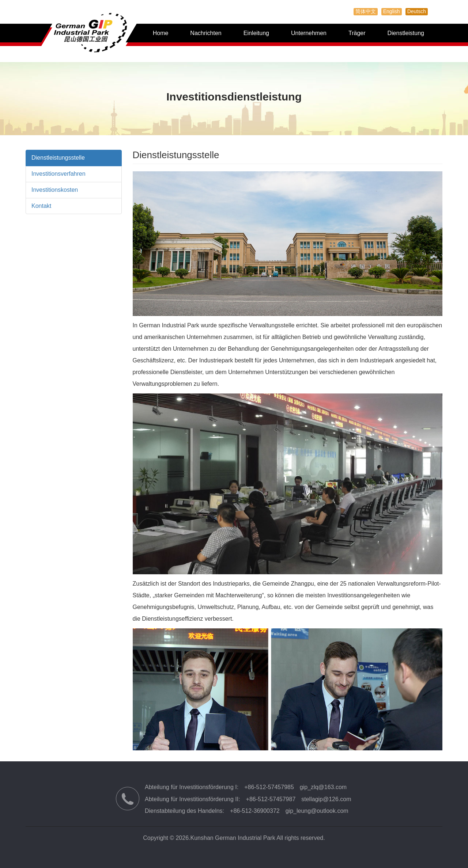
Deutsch (417, 11)
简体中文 (366, 11)
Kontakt (41, 206)
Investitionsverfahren (58, 174)
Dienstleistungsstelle (58, 158)
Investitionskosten (55, 190)
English (392, 11)
